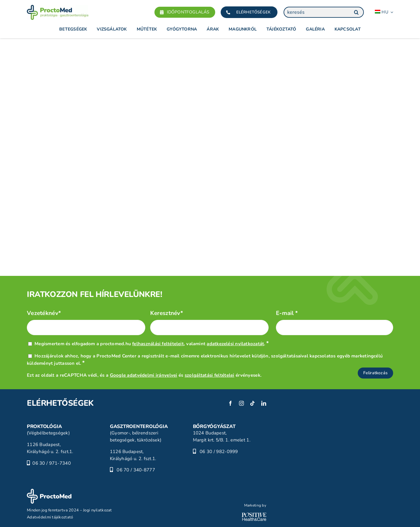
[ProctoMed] (49, 492)
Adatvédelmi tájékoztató (50, 517)
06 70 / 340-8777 (136, 470)
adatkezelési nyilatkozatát (235, 344)
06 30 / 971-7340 (52, 463)
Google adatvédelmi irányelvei (144, 375)
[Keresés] (356, 12)
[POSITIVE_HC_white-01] (254, 515)
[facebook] (230, 403)
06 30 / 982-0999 (219, 452)
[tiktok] (252, 403)
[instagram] (241, 403)
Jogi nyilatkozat (98, 510)
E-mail (287, 313)
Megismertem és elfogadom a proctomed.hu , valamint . (152, 344)
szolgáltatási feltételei (210, 375)
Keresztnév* (167, 313)
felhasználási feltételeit (158, 344)
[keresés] (324, 12)
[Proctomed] (58, 8)
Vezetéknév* (44, 313)
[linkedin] (264, 403)
